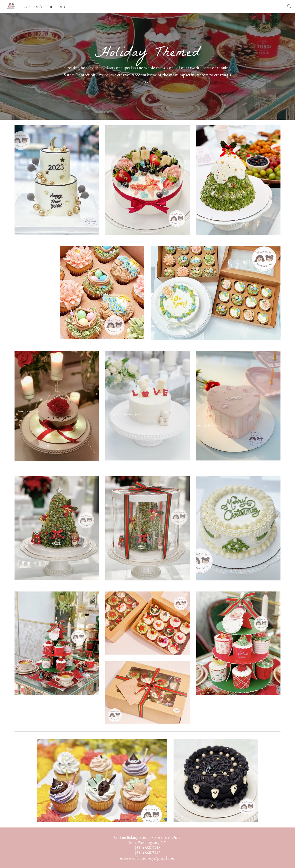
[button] (289, 6)
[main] (147, 66)
